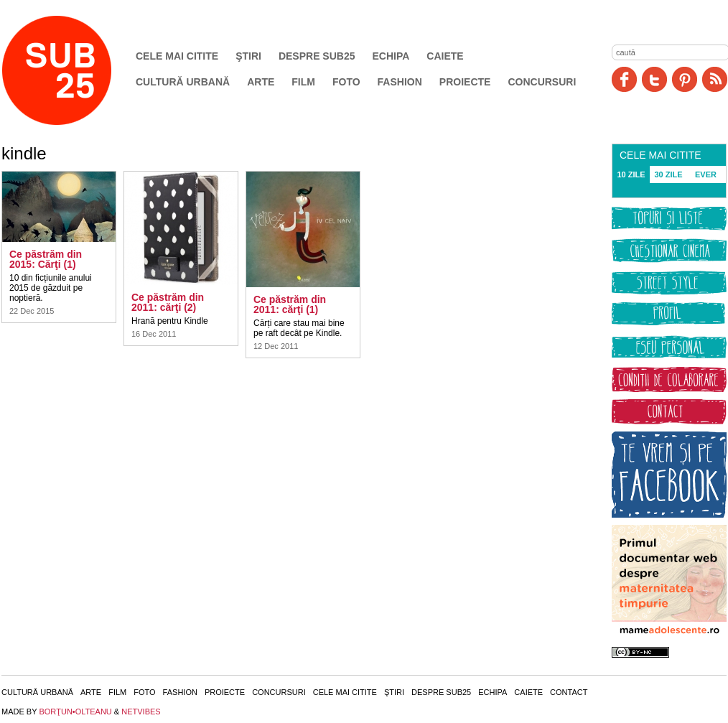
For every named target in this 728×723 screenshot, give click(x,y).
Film (303, 82)
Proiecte (465, 82)
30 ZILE (668, 174)
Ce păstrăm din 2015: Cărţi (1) (46, 259)
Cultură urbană (183, 82)
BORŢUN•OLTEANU (75, 712)
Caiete (445, 56)
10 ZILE (631, 174)
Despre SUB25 (317, 56)
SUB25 (73, 70)
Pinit (685, 79)
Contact (569, 692)
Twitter (654, 79)
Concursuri (542, 82)
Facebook (624, 79)
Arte (261, 82)
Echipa (391, 56)
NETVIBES (141, 712)
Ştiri (248, 56)
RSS (715, 79)
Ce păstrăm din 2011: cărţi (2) (168, 302)
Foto (346, 82)
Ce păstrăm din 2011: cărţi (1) (290, 304)
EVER (706, 174)
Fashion (400, 82)
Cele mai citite (177, 56)
